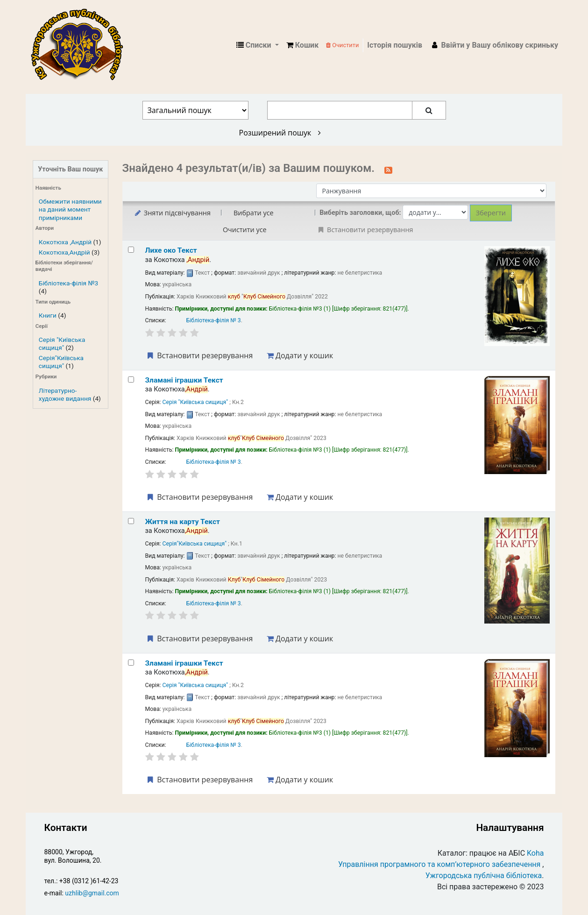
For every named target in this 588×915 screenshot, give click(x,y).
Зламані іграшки (184, 380)
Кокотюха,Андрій (64, 252)
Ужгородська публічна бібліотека (484, 876)
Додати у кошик (300, 355)
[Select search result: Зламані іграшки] (131, 379)
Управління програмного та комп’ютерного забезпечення (439, 864)
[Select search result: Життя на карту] (131, 521)
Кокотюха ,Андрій (65, 242)
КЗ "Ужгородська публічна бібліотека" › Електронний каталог (81, 45)
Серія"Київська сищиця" (61, 362)
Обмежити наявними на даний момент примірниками (70, 209)
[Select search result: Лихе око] (131, 250)
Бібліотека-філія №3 (68, 283)
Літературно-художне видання (65, 394)
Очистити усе (245, 230)
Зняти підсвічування (172, 213)
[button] (302, 45)
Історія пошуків (395, 45)
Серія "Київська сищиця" (62, 344)
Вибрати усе (254, 213)
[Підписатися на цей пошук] (388, 169)
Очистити (342, 45)
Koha (535, 853)
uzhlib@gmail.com (92, 893)
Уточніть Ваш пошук (70, 169)
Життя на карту (183, 522)
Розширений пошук (280, 133)
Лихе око (171, 250)
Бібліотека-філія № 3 (214, 320)
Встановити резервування (199, 355)
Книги (48, 315)
